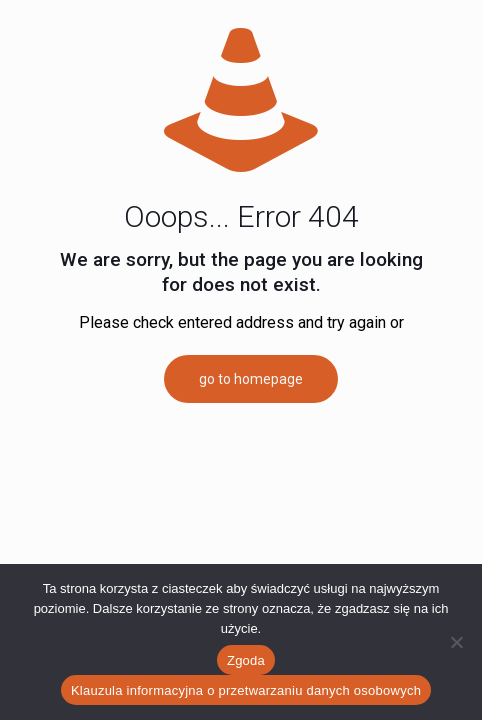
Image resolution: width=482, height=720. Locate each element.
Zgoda (246, 660)
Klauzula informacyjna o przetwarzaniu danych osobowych (246, 690)
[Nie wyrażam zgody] (457, 642)
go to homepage (251, 379)
